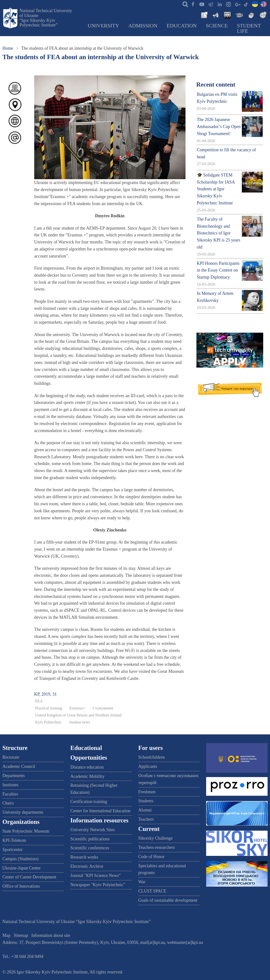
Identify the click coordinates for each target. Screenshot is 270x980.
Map (6, 935)
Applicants (148, 766)
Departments (14, 776)
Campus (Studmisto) (21, 859)
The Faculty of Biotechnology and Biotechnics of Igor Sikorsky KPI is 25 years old (219, 233)
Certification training (89, 802)
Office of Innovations (21, 886)
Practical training (49, 708)
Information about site (51, 935)
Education (182, 26)
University (103, 26)
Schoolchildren (152, 757)
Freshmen (147, 792)
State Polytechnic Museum (26, 831)
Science (217, 26)
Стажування (103, 708)
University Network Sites (93, 830)
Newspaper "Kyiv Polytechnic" (98, 885)
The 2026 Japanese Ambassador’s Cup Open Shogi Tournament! (219, 127)
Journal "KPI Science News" (96, 876)
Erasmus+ (77, 708)
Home (8, 48)
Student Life (249, 28)
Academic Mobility (87, 776)
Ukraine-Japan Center (21, 868)
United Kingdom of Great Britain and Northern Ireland (78, 715)
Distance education (87, 767)
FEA (39, 701)
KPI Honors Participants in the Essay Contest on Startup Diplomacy (218, 270)
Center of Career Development (29, 877)
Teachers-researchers (157, 847)
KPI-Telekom (14, 840)
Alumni (145, 810)
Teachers (146, 819)
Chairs (8, 803)
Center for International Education (100, 811)
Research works (84, 857)
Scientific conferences (90, 848)
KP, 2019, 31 (46, 694)
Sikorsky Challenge (156, 838)
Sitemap (21, 935)
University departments (23, 812)
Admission (143, 26)
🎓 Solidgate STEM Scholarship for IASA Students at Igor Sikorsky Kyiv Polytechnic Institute (216, 189)
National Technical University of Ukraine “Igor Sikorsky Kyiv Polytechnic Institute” (46, 18)
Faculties (10, 794)
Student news (80, 722)
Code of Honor (152, 857)
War (142, 882)
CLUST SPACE (152, 891)
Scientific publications (90, 839)
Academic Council (19, 766)
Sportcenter (13, 850)
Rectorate (11, 757)
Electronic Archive (87, 866)
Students (146, 801)
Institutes (10, 785)
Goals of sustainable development (168, 900)
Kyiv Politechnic (48, 722)
